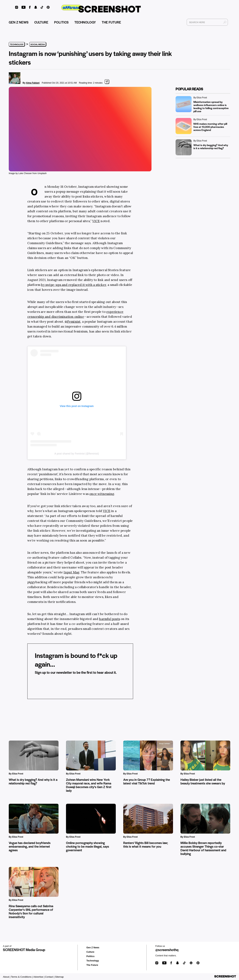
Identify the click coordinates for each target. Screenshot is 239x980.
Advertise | (39, 977)
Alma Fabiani (33, 83)
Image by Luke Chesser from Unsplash (28, 173)
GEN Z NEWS (19, 23)
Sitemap (59, 977)
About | (7, 977)
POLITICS (61, 23)
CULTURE (41, 23)
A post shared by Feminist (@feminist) (77, 454)
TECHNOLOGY (85, 23)
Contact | (50, 977)
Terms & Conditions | (22, 977)
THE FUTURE (111, 23)
